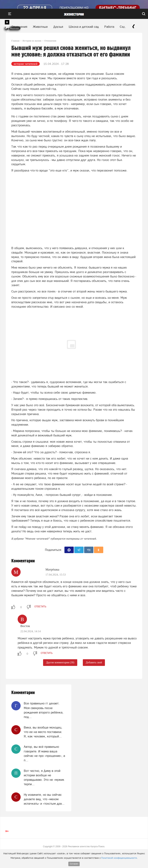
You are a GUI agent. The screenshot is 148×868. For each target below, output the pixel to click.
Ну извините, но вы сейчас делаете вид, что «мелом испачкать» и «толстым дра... (44, 799)
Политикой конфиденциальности (119, 858)
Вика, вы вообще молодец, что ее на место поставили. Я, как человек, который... (43, 732)
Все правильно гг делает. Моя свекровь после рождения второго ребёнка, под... (44, 710)
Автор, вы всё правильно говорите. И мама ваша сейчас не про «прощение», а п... (44, 753)
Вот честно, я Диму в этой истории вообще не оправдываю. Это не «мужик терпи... (44, 778)
